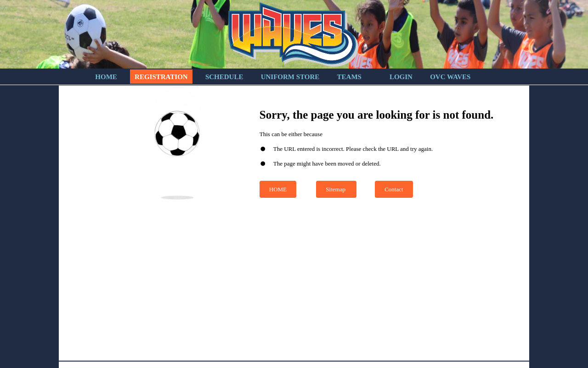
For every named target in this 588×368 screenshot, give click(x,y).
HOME (278, 189)
